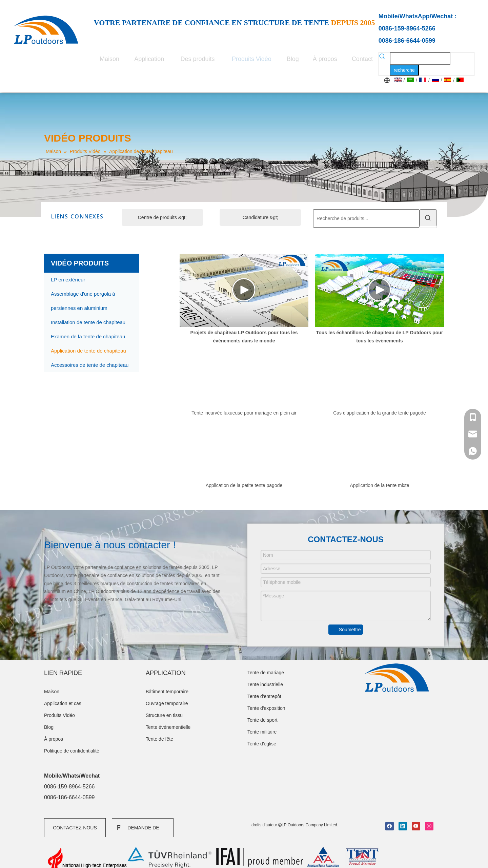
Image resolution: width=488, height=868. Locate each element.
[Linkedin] (403, 826)
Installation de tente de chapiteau (88, 322)
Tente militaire (262, 732)
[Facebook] (390, 826)
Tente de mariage (266, 673)
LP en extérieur (68, 280)
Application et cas (63, 703)
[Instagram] (429, 826)
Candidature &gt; (260, 217)
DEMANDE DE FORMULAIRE (138, 831)
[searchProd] (420, 59)
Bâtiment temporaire (167, 692)
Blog (49, 727)
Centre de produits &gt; (162, 217)
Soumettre (350, 630)
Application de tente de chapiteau (88, 351)
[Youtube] (416, 826)
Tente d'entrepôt (264, 696)
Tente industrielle (265, 684)
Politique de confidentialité (72, 751)
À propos (54, 739)
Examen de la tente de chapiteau (88, 336)
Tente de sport (262, 720)
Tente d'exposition (266, 708)
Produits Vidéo (59, 715)
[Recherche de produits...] (366, 218)
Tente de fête (159, 739)
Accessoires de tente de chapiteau (90, 365)
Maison (52, 692)
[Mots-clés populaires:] (404, 70)
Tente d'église (262, 744)
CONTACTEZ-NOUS (75, 828)
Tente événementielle (168, 727)
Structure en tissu (164, 715)
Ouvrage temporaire (167, 703)
